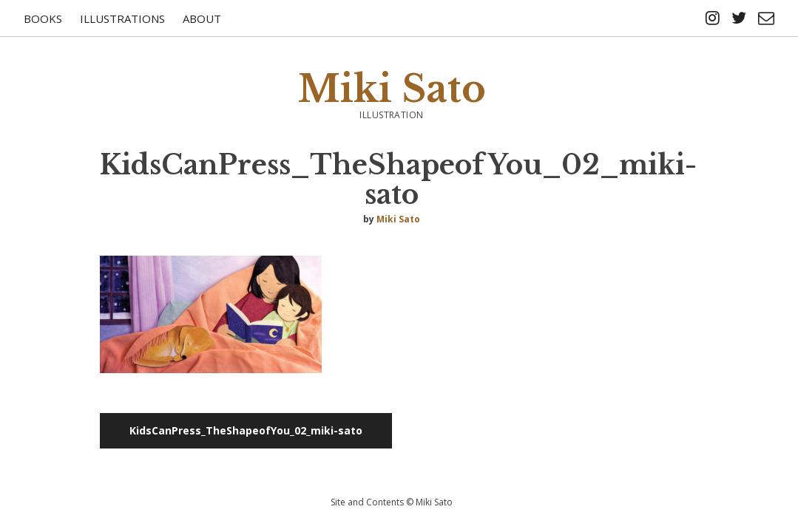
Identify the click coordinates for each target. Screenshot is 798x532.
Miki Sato (392, 89)
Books (43, 18)
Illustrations (122, 18)
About (202, 18)
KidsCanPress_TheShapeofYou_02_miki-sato (246, 430)
